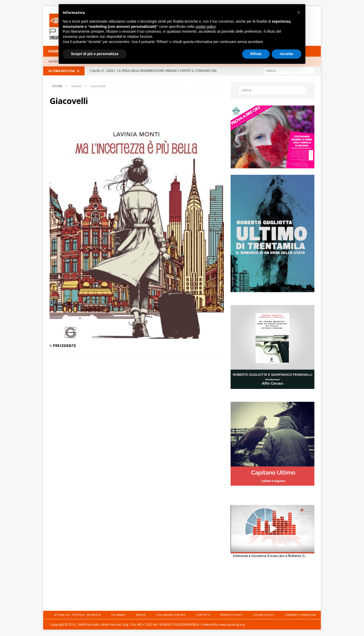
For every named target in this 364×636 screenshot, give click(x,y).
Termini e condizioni (300, 615)
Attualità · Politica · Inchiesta (78, 615)
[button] (299, 12)
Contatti (203, 615)
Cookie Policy (264, 615)
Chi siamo (118, 615)
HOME (54, 51)
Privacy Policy (231, 615)
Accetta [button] (286, 54)
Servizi (141, 615)
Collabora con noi (171, 615)
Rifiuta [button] (256, 54)
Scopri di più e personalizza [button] (95, 54)
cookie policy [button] (206, 27)
